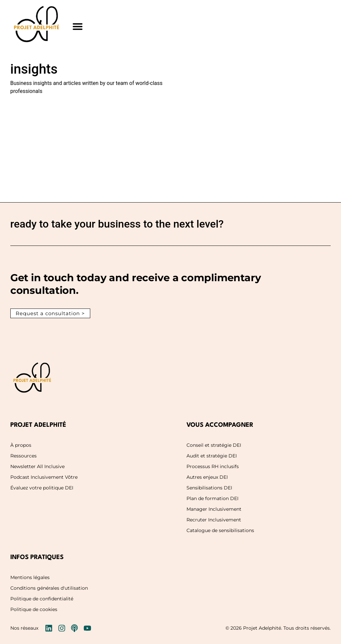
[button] (78, 26)
